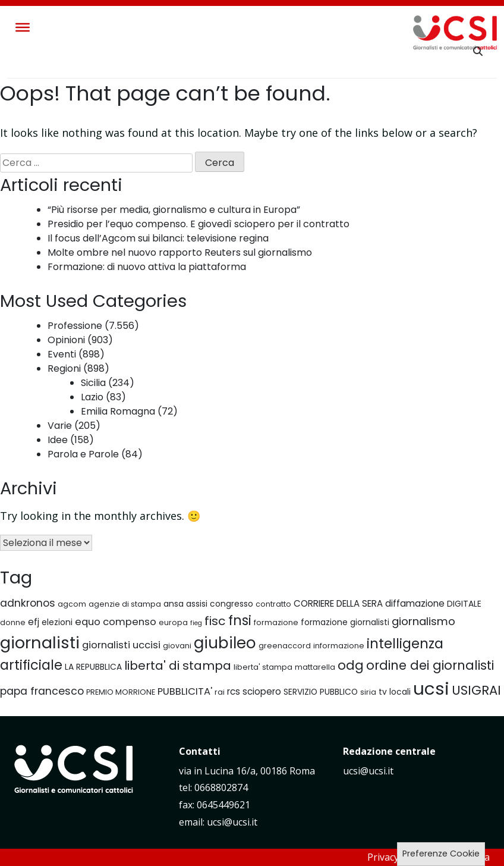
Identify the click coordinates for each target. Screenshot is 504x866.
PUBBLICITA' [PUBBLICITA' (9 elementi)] (185, 691)
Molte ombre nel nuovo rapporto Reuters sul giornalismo (180, 252)
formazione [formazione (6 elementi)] (276, 622)
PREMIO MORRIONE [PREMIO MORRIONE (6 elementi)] (121, 692)
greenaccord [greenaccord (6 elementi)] (285, 646)
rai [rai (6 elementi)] (220, 692)
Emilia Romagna (118, 411)
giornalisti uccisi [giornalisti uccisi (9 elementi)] (121, 645)
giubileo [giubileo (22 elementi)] (225, 643)
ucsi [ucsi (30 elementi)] (431, 688)
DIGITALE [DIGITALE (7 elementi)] (464, 604)
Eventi (62, 354)
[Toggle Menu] (23, 27)
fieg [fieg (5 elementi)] (196, 623)
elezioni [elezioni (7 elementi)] (57, 622)
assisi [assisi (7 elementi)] (197, 604)
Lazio (92, 397)
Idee (58, 440)
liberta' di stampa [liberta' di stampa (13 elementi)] (178, 666)
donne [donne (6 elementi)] (13, 622)
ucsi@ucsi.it (368, 771)
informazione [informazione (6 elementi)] (339, 646)
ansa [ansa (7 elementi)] (174, 604)
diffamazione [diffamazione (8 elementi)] (415, 603)
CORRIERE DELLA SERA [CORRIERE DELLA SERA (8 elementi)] (338, 603)
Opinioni (66, 340)
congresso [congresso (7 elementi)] (231, 604)
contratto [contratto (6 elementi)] (273, 604)
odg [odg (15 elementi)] (351, 665)
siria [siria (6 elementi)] (368, 692)
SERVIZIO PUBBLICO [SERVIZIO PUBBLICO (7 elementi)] (321, 692)
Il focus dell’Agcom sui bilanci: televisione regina (158, 238)
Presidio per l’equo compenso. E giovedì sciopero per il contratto (199, 224)
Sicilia (93, 383)
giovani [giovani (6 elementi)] (177, 646)
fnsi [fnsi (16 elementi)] (240, 620)
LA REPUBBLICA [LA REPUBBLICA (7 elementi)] (93, 667)
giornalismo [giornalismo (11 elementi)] (423, 621)
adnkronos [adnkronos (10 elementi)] (28, 603)
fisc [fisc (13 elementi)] (215, 621)
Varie (60, 426)
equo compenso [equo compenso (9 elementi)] (116, 622)
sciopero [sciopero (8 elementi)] (262, 691)
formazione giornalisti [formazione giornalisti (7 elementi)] (345, 622)
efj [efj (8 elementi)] (34, 622)
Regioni (64, 368)
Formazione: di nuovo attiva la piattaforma (147, 267)
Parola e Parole (83, 454)
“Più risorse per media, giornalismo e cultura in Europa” (174, 210)
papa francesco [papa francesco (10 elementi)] (42, 691)
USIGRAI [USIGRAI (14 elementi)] (476, 690)
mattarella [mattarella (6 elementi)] (315, 667)
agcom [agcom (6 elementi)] (72, 604)
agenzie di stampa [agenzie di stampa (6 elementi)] (125, 604)
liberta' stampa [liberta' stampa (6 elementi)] (263, 667)
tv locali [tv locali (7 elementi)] (395, 692)
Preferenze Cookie (441, 854)
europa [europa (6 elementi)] (173, 622)
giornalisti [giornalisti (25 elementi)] (40, 643)
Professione (75, 326)
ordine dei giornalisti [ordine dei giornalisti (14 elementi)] (430, 665)
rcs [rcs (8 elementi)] (234, 691)
